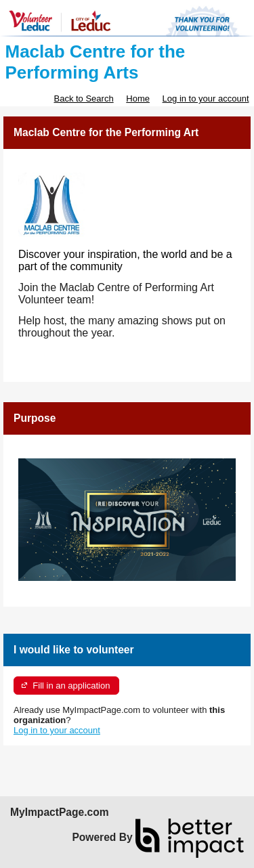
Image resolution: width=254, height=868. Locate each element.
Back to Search (83, 99)
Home (138, 99)
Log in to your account (206, 99)
